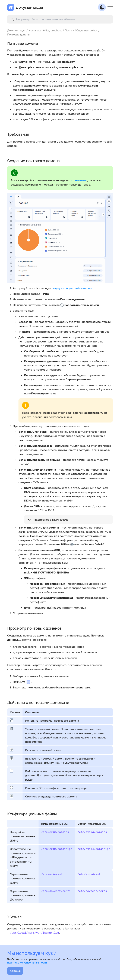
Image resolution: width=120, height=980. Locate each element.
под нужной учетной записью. (72, 288)
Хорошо (15, 971)
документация (30, 7)
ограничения (79, 180)
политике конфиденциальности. (27, 962)
